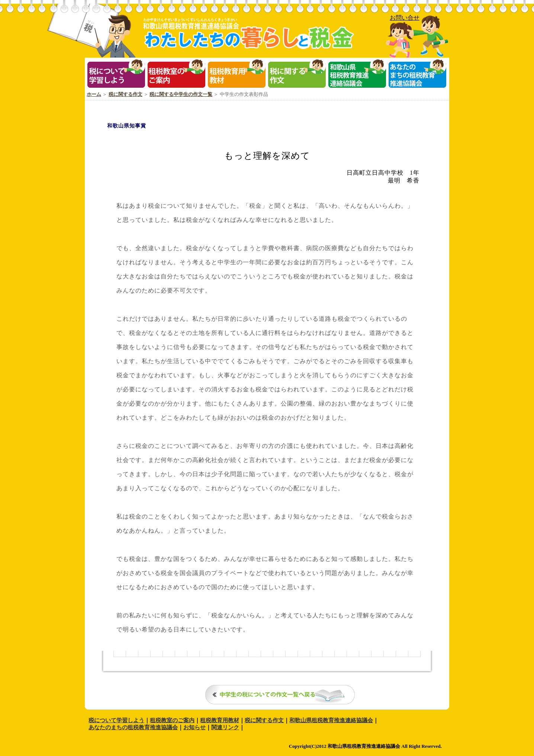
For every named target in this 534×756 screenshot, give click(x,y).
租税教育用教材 (220, 720)
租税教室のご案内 (172, 720)
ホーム (94, 94)
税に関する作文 (126, 94)
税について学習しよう (116, 720)
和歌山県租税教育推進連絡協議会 (331, 720)
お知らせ (194, 727)
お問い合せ (405, 18)
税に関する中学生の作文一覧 (181, 94)
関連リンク (225, 727)
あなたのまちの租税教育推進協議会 (133, 727)
